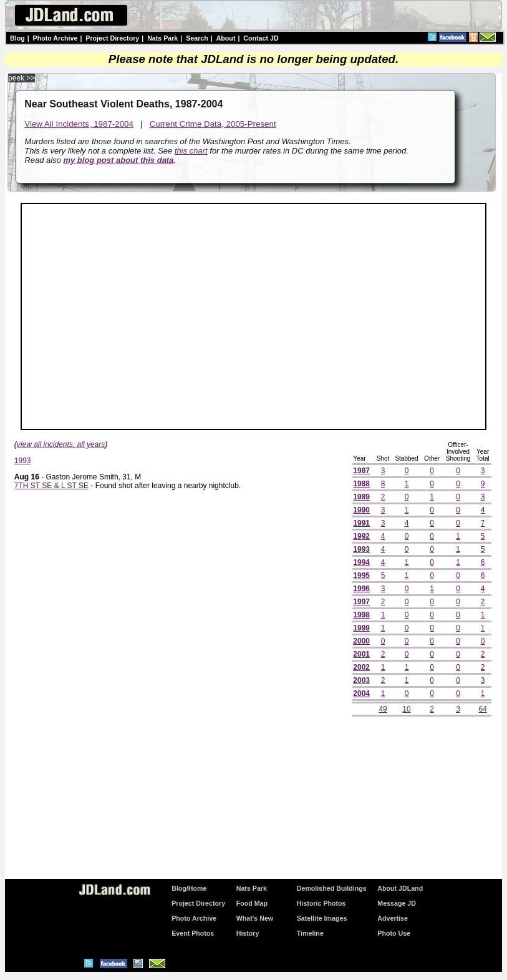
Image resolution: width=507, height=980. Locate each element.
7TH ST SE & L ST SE (51, 486)
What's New (255, 918)
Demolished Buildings (332, 888)
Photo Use (394, 933)
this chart (191, 151)
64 (482, 709)
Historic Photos (321, 903)
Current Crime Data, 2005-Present (213, 124)
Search (197, 38)
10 (406, 709)
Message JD (397, 903)
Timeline (310, 933)
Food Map (252, 903)
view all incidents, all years (61, 444)
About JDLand (400, 888)
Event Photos (193, 933)
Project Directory (112, 38)
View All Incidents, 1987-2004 (79, 124)
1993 (23, 461)
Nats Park (162, 38)
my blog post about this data (118, 160)
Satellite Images (322, 918)
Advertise (393, 918)
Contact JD (261, 38)
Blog (17, 38)
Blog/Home (189, 888)
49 (383, 709)
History (248, 933)
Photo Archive (56, 38)
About (226, 38)
